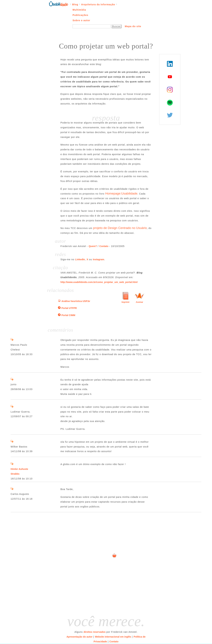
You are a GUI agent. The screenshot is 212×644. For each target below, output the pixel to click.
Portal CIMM (68, 315)
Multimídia (79, 10)
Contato (104, 246)
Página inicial (58, 3)
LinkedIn (80, 259)
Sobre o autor (81, 20)
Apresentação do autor (79, 637)
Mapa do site (133, 26)
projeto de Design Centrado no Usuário (120, 228)
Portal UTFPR (69, 308)
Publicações (80, 15)
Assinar (139, 302)
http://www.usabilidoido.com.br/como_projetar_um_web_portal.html (99, 282)
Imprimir (126, 302)
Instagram (98, 259)
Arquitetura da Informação (98, 4)
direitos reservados (95, 632)
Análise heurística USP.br (76, 301)
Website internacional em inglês (113, 637)
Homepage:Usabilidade (121, 193)
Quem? (93, 246)
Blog (75, 4)
